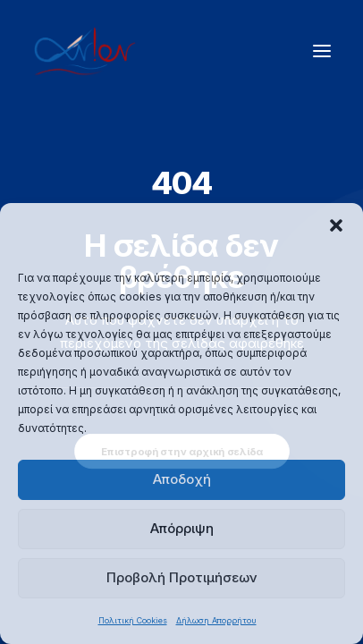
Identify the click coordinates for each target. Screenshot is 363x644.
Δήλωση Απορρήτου (216, 620)
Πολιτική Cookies (133, 620)
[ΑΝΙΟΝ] (85, 51)
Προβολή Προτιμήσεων (182, 577)
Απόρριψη (182, 528)
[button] (336, 225)
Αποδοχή (182, 479)
